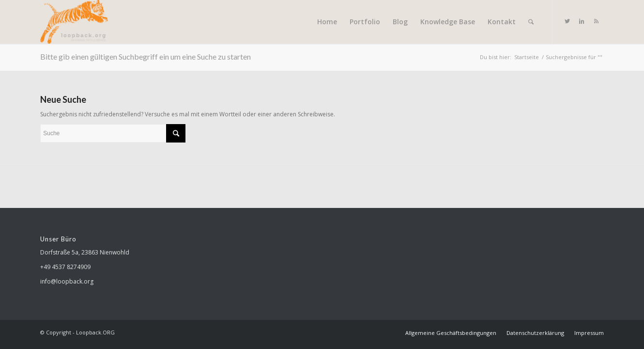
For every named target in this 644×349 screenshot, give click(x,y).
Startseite (527, 57)
